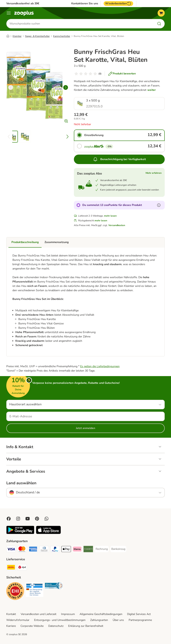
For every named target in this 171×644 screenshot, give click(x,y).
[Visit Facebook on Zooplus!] (9, 519)
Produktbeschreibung (25, 242)
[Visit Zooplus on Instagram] (18, 519)
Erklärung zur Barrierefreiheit (86, 626)
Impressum (68, 614)
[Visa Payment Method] (11, 550)
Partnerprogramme (140, 620)
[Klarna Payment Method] (77, 550)
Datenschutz (56, 626)
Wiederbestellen (118, 4)
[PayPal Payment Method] (55, 550)
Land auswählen (21, 483)
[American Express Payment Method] (33, 550)
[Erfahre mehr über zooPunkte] (159, 205)
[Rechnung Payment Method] (102, 549)
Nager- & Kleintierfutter (37, 36)
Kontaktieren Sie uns (85, 4)
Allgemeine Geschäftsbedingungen (101, 614)
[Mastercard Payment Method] (22, 550)
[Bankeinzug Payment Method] (118, 549)
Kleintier (17, 36)
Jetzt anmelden (85, 428)
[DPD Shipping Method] (22, 568)
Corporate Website (32, 626)
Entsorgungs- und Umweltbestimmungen (60, 620)
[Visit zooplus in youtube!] (28, 519)
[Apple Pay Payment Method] (66, 550)
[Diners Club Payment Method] (44, 550)
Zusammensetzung (57, 242)
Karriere (11, 626)
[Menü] (9, 13)
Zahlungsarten (99, 620)
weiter (151, 90)
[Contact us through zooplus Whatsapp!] (46, 519)
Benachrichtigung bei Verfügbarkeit (119, 159)
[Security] (15, 592)
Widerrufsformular (18, 620)
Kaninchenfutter (62, 36)
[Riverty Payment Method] (88, 550)
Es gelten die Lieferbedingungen (100, 366)
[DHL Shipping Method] (11, 568)
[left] (11, 87)
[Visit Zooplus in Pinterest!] (37, 519)
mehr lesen (110, 216)
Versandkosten (117, 225)
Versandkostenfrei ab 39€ (23, 3)
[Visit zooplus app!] (20, 533)
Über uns (118, 620)
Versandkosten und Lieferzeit (39, 614)
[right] (66, 87)
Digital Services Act (139, 614)
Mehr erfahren (154, 173)
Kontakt (11, 614)
